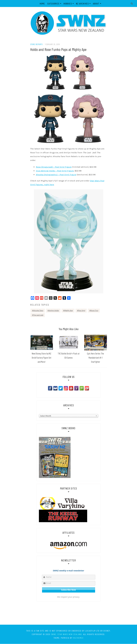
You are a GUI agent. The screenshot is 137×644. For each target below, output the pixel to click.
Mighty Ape (69, 311)
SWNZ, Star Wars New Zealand (66, 634)
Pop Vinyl (82, 311)
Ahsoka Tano (38, 311)
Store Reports (36, 44)
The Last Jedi (38, 315)
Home (42, 3)
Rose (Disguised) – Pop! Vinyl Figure (54, 167)
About (96, 3)
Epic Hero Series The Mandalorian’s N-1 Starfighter (95, 358)
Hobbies (68, 3)
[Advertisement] (69, 613)
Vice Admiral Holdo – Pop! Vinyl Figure (55, 171)
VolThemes (78, 638)
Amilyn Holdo (54, 311)
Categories (53, 3)
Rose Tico (94, 311)
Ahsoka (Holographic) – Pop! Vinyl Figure (56, 175)
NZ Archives (82, 3)
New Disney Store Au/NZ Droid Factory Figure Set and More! (42, 358)
